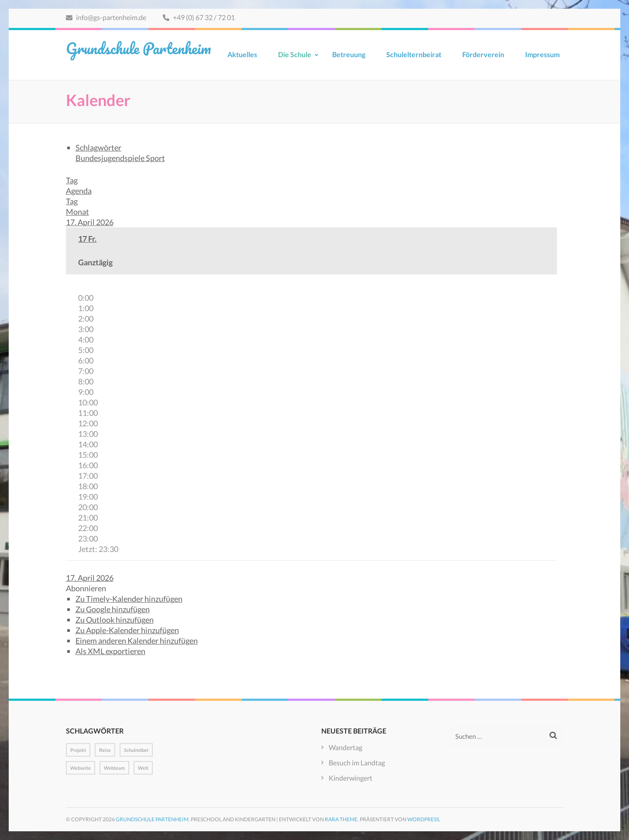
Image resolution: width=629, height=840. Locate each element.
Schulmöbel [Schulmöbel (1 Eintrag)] (136, 750)
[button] (86, 588)
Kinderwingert (351, 778)
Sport (155, 158)
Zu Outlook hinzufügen (115, 620)
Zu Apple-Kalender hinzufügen (127, 630)
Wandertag (345, 747)
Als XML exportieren (110, 651)
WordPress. (424, 819)
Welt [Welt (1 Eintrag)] (143, 768)
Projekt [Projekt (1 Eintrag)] (78, 750)
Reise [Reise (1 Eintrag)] (105, 750)
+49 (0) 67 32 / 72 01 (199, 17)
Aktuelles (242, 54)
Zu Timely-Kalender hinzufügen (129, 599)
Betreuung (349, 54)
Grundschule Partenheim (138, 48)
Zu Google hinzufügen (113, 609)
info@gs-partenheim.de (106, 17)
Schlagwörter (98, 147)
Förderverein (483, 54)
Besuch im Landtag (357, 763)
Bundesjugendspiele (111, 158)
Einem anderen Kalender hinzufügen (137, 641)
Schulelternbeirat (414, 54)
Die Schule (295, 54)
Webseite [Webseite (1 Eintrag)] (81, 768)
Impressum (542, 54)
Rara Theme (341, 819)
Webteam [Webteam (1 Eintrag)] (114, 768)
